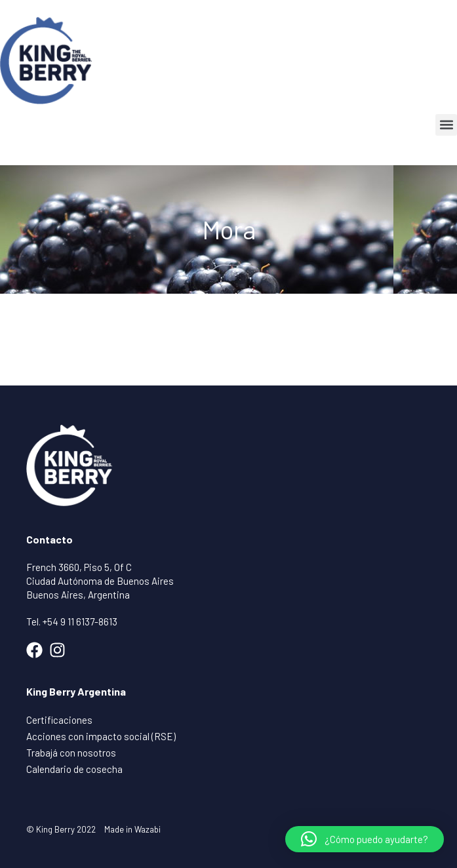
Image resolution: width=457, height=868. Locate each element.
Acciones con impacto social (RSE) (101, 736)
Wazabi (148, 829)
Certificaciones (59, 720)
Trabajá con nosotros (71, 753)
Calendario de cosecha (74, 769)
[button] (446, 125)
